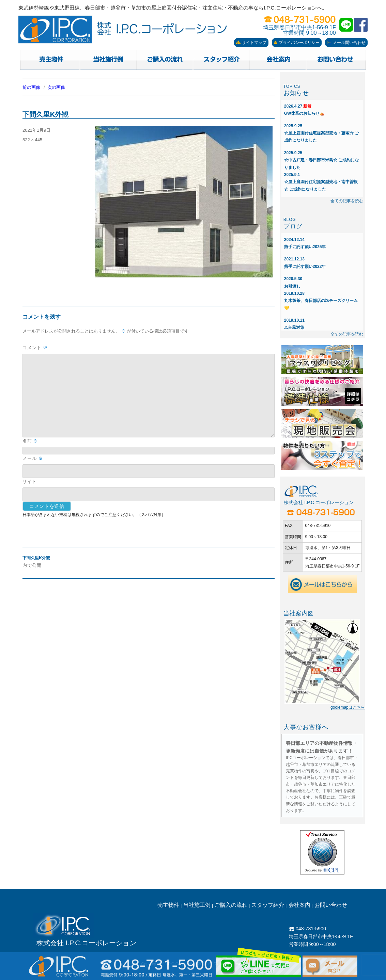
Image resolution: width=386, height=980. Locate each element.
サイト (30, 481)
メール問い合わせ (346, 43)
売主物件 (168, 905)
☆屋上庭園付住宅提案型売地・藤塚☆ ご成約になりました (321, 133)
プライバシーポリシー (297, 43)
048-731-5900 (307, 929)
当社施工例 (197, 905)
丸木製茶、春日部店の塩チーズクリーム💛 (321, 301)
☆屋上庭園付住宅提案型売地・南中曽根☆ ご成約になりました (321, 182)
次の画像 (56, 87)
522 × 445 (32, 140)
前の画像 (31, 87)
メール (33, 458)
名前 (30, 441)
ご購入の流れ (231, 905)
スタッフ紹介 (268, 905)
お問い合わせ (331, 905)
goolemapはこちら (348, 707)
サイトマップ (251, 43)
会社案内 (299, 905)
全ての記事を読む (347, 201)
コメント (35, 348)
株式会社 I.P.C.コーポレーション (86, 943)
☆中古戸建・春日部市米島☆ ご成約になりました (321, 160)
